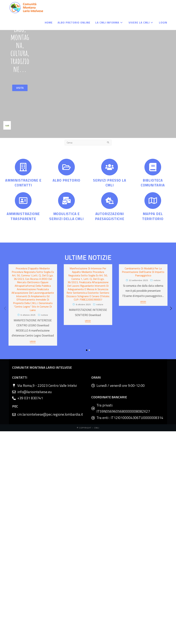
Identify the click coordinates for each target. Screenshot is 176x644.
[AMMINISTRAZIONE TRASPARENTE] (23, 201)
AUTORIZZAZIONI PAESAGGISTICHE (110, 216)
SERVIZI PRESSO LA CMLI (110, 183)
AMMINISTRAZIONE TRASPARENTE (23, 216)
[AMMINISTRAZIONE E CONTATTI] (23, 167)
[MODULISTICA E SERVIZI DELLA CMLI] (66, 201)
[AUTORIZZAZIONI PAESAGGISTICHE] (110, 201)
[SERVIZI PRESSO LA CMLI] (110, 167)
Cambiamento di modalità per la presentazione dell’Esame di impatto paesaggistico (143, 272)
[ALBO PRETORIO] (66, 167)
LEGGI (33, 342)
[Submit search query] (108, 143)
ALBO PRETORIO (66, 180)
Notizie (45, 315)
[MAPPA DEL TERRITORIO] (153, 201)
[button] (171, 308)
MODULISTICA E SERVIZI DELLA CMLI (66, 216)
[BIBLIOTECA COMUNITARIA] (153, 167)
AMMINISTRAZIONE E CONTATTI (23, 183)
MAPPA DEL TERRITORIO (153, 216)
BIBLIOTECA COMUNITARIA (153, 183)
